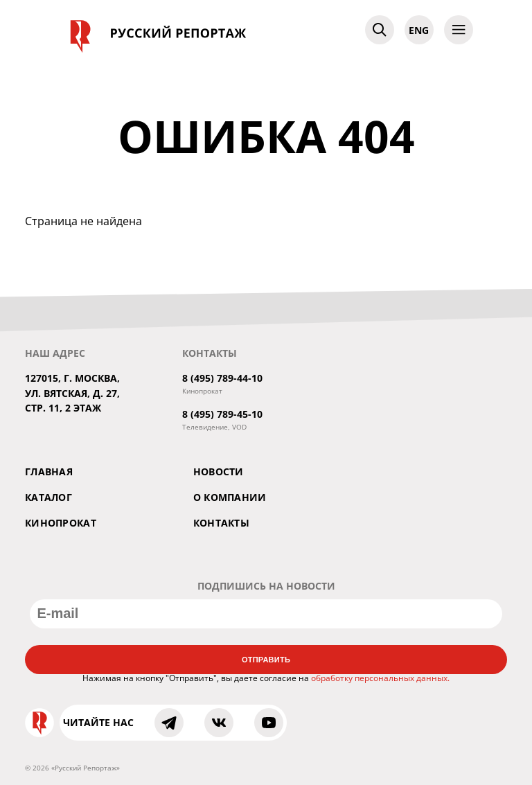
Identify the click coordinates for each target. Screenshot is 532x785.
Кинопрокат (61, 523)
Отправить (266, 660)
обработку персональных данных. (380, 678)
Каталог (48, 497)
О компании (230, 497)
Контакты (221, 523)
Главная (49, 471)
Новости (219, 471)
